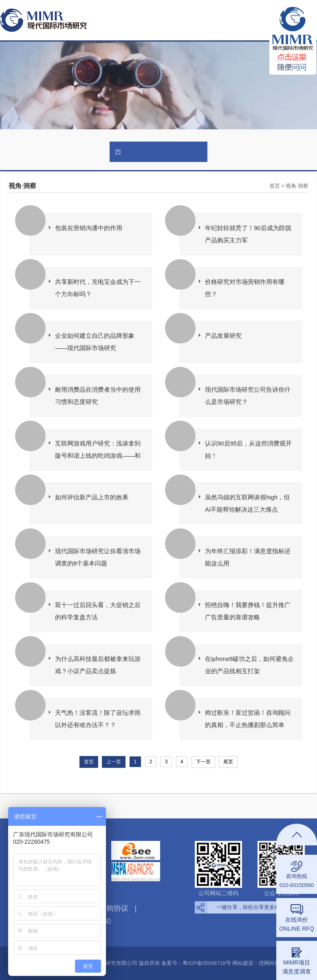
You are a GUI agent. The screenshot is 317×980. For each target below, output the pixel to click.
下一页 (203, 762)
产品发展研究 (223, 336)
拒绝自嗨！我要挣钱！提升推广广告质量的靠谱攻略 (248, 611)
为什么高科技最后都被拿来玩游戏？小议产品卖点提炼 (98, 665)
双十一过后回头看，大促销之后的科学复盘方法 (98, 611)
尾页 (228, 762)
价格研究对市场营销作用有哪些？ (245, 288)
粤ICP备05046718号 (207, 963)
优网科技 (269, 963)
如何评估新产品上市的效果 (92, 497)
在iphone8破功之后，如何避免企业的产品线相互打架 (249, 665)
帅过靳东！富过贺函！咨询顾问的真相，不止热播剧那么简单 (248, 719)
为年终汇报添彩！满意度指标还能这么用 (248, 557)
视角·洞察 (297, 186)
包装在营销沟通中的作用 (89, 228)
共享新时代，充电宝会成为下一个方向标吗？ (98, 288)
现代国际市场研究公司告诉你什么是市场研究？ (248, 396)
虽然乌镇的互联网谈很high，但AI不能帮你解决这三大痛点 (247, 503)
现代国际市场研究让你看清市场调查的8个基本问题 (98, 557)
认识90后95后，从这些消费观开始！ (248, 449)
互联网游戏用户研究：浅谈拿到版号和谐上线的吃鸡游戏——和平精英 (98, 451)
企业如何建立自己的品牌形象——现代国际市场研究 (95, 342)
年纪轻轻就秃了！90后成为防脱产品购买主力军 (248, 234)
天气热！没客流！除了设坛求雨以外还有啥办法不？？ (98, 719)
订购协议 (114, 908)
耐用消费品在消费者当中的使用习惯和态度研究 (98, 396)
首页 (275, 186)
